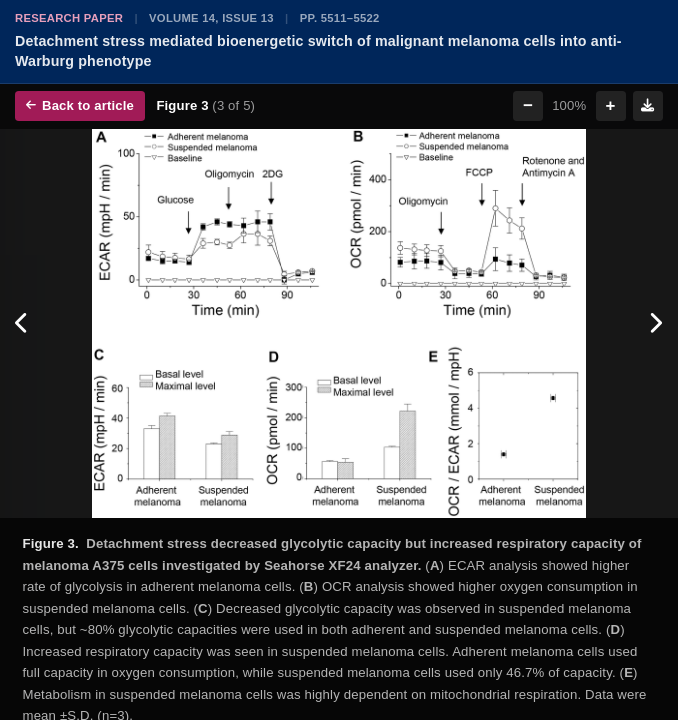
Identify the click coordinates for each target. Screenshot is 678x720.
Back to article (80, 105)
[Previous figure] (22, 324)
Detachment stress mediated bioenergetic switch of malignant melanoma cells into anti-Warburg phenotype (318, 51)
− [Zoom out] (528, 105)
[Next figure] (655, 324)
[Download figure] (648, 106)
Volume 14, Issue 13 (211, 18)
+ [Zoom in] (611, 105)
